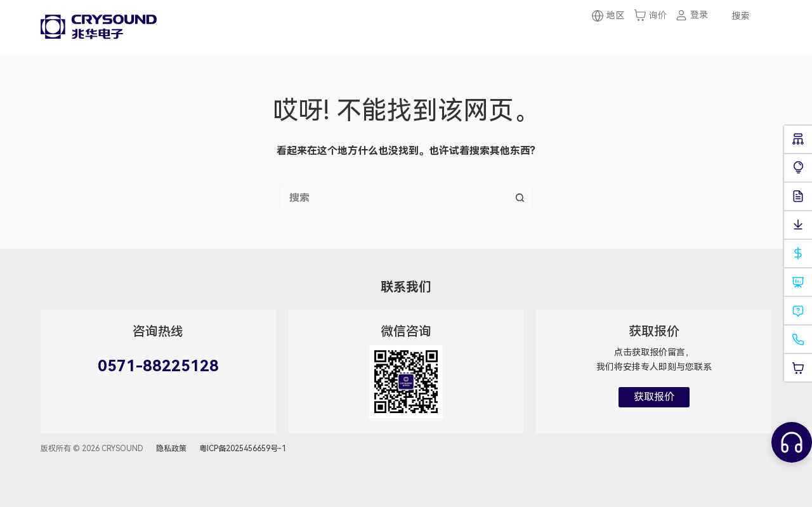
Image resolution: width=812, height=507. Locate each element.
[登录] (691, 15)
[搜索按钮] (520, 197)
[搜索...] (393, 197)
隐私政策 (171, 449)
